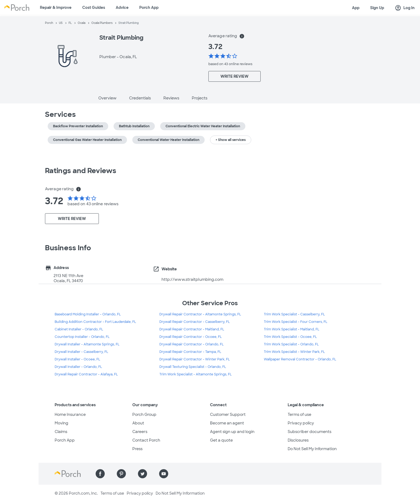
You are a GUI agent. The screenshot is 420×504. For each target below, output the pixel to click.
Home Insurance (70, 415)
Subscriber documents (310, 432)
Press (137, 449)
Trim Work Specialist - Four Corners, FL (296, 322)
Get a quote (221, 440)
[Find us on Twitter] (142, 474)
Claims (61, 432)
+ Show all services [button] (231, 140)
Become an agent (227, 423)
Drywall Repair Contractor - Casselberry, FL (195, 322)
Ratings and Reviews (81, 171)
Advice (122, 8)
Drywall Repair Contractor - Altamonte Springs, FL (200, 314)
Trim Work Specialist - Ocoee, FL (290, 337)
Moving (61, 423)
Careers (140, 432)
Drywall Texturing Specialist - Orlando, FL (193, 367)
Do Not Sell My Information (312, 449)
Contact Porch (146, 440)
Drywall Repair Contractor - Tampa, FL (190, 352)
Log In (405, 8)
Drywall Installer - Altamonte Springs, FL (87, 344)
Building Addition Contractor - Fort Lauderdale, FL (95, 322)
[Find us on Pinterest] (121, 474)
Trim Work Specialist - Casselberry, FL (294, 314)
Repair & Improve (56, 8)
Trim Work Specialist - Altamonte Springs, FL (196, 374)
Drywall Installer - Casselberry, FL (81, 352)
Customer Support (228, 415)
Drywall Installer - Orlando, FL (78, 367)
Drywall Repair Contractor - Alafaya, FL (86, 374)
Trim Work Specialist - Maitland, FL (292, 329)
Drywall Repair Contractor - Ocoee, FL (191, 337)
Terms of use (299, 415)
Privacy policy (301, 423)
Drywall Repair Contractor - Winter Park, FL (195, 359)
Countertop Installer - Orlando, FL (82, 337)
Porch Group (144, 415)
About (138, 423)
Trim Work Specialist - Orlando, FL (291, 344)
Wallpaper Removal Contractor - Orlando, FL (300, 359)
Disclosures (298, 440)
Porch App (149, 8)
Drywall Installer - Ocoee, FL (77, 359)
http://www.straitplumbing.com (193, 279)
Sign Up (377, 8)
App (356, 8)
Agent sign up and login (232, 432)
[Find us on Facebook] (100, 474)
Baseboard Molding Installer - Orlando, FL (88, 314)
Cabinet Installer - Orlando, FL (79, 329)
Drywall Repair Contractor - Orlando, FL (192, 344)
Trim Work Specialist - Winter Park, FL (294, 352)
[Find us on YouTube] (164, 474)
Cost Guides (94, 8)
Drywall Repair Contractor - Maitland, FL (192, 329)
